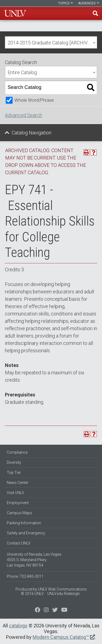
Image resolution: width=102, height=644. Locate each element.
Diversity (14, 462)
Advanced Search (24, 115)
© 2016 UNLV (32, 594)
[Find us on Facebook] (38, 610)
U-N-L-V (15, 13)
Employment (18, 503)
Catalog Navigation (32, 133)
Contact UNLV (19, 543)
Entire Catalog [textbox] (22, 72)
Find (95, 13)
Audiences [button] (89, 3)
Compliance (17, 452)
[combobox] (51, 42)
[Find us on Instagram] (55, 610)
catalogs (18, 626)
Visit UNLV (16, 493)
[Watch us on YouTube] (64, 610)
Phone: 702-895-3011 (25, 576)
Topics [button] (66, 3)
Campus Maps (19, 513)
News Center (18, 483)
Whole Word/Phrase (34, 100)
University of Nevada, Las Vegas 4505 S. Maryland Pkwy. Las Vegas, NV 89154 (34, 560)
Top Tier (14, 473)
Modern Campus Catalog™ (61, 637)
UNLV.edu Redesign (64, 594)
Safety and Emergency (26, 533)
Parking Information (24, 523)
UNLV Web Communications (62, 589)
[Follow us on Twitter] (46, 610)
